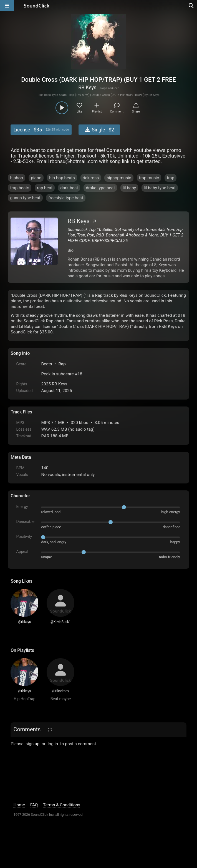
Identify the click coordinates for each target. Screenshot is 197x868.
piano (36, 178)
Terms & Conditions (62, 805)
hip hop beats (62, 178)
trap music (149, 178)
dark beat (69, 188)
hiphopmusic (119, 178)
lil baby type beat (160, 188)
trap (171, 178)
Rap (62, 364)
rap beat (45, 188)
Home (19, 805)
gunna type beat (25, 198)
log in (53, 744)
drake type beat (100, 188)
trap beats (20, 188)
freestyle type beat (66, 198)
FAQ (34, 805)
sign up (32, 744)
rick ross (91, 178)
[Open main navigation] (7, 6)
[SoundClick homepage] (37, 6)
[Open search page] (191, 6)
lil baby (129, 188)
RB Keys (87, 87)
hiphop (17, 178)
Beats (46, 364)
